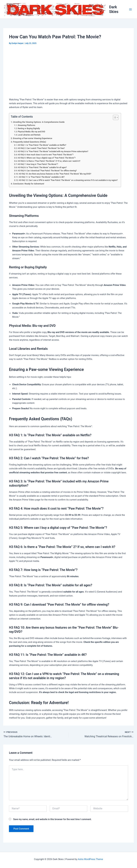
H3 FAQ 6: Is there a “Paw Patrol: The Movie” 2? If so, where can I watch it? (49, 161)
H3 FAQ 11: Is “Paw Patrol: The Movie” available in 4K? (42, 177)
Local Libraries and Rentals (29, 135)
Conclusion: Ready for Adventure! (29, 184)
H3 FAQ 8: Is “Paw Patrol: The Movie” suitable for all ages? (42, 167)
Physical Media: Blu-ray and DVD (31, 132)
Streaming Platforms (26, 125)
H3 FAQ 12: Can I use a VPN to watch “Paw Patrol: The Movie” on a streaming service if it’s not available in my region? (68, 180)
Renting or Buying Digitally (29, 128)
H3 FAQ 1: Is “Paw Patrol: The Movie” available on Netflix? (42, 145)
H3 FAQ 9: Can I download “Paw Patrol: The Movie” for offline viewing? (47, 171)
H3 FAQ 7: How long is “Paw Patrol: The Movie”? (38, 164)
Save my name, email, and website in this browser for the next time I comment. (52, 819)
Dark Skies (114, 9)
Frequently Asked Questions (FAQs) (30, 142)
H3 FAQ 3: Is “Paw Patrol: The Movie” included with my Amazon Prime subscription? (53, 151)
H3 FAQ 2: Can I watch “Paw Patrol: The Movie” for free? (41, 148)
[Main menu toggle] (130, 9)
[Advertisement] (68, 72)
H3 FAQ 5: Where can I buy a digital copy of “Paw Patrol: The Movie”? (47, 158)
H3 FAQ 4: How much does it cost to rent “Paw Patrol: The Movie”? (46, 155)
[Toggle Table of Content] (114, 117)
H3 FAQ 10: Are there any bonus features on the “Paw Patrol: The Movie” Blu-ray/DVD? (55, 174)
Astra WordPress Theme (91, 859)
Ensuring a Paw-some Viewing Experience (33, 138)
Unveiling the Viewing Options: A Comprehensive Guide (39, 122)
